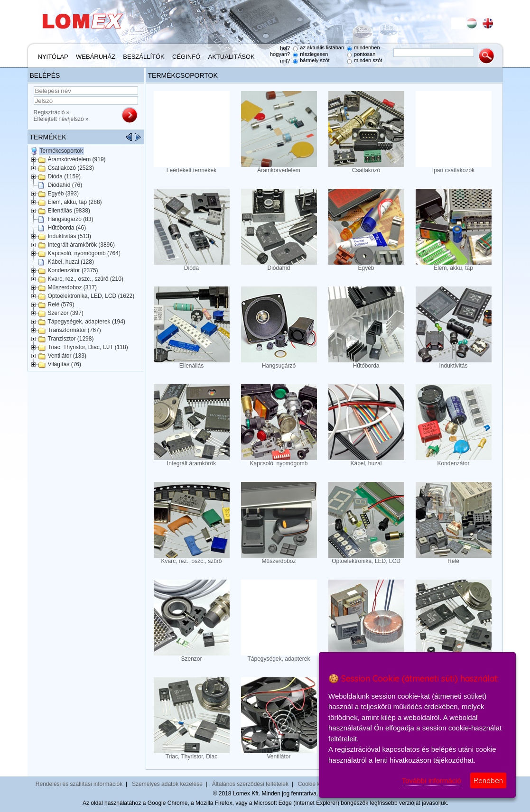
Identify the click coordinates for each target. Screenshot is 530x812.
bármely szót (315, 60)
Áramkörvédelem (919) (77, 159)
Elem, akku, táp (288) (75, 202)
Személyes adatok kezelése (167, 784)
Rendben (488, 780)
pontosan (365, 54)
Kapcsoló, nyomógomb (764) (84, 253)
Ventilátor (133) (67, 356)
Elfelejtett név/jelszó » (61, 119)
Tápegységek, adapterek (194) (87, 322)
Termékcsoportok (61, 151)
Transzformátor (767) (74, 330)
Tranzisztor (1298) (71, 339)
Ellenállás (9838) (69, 211)
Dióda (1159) (64, 176)
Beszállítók (144, 57)
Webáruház (96, 57)
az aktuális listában (322, 47)
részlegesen (314, 54)
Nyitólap (53, 57)
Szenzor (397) (66, 313)
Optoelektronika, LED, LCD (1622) (91, 296)
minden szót (368, 60)
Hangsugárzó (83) (71, 219)
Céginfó (186, 57)
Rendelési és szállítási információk (79, 784)
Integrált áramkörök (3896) (81, 245)
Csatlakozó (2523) (71, 168)
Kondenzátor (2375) (73, 270)
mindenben (367, 47)
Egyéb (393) (63, 194)
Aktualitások (232, 57)
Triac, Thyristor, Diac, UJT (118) (88, 347)
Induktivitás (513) (70, 236)
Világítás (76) (65, 364)
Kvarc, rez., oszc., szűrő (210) (86, 279)
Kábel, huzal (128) (71, 262)
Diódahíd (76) (65, 185)
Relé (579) (61, 304)
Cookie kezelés (317, 784)
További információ (432, 780)
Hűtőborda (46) (67, 228)
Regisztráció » (52, 112)
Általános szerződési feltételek (250, 784)
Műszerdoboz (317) (72, 287)
